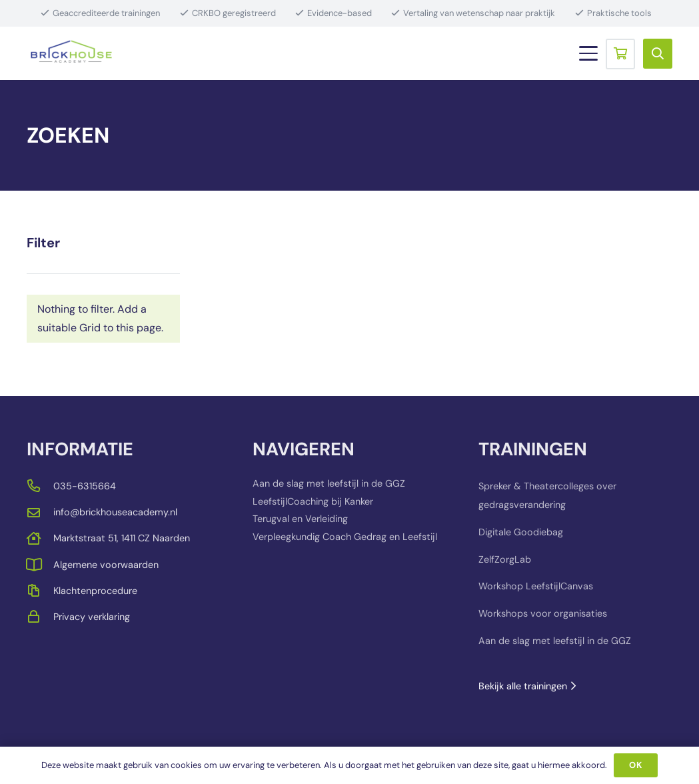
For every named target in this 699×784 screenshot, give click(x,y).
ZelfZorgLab (505, 559)
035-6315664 (85, 486)
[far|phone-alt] (40, 486)
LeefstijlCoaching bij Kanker (313, 501)
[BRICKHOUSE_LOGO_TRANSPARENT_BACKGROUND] (71, 53)
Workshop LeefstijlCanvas (536, 586)
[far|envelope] (40, 512)
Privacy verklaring (92, 617)
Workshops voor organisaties (543, 613)
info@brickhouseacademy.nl (115, 512)
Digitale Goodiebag (521, 532)
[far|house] (40, 538)
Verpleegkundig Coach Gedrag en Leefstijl (345, 537)
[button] (588, 53)
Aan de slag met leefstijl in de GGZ (329, 483)
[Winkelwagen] (620, 53)
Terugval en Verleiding (300, 519)
